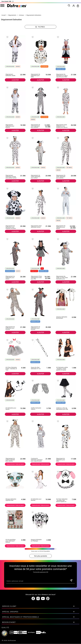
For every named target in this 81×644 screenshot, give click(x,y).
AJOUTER (15, 80)
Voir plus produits (41, 556)
